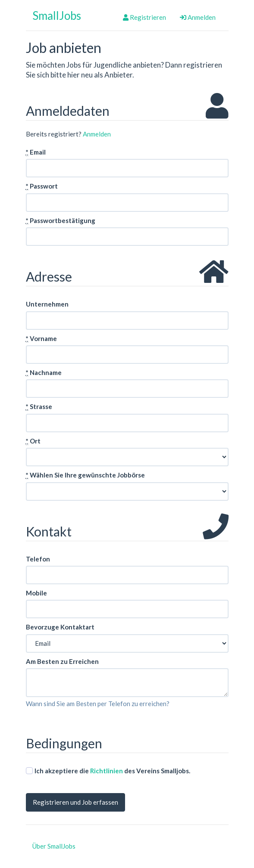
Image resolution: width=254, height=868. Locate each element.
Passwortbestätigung (61, 221)
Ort (33, 441)
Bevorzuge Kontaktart (60, 627)
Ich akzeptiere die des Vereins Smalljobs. (108, 771)
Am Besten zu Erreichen (62, 661)
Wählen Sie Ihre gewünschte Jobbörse (85, 475)
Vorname (41, 339)
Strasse (39, 407)
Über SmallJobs (54, 846)
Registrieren (144, 17)
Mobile (36, 593)
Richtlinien (107, 771)
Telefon (38, 559)
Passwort (42, 186)
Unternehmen (47, 304)
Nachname (44, 373)
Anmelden (198, 17)
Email (36, 152)
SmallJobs (57, 15)
